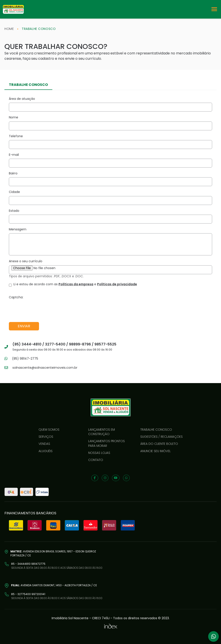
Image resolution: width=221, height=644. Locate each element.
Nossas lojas (99, 453)
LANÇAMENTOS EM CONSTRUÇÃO (102, 432)
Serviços (46, 437)
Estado (14, 211)
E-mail (14, 155)
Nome (14, 117)
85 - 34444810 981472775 (28, 564)
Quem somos (49, 430)
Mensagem (18, 229)
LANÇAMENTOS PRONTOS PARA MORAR (107, 443)
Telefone (16, 136)
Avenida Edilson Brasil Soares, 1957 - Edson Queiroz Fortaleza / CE (53, 553)
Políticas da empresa (76, 284)
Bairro (13, 173)
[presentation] (43, 310)
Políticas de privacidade (117, 284)
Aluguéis (46, 451)
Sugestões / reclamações (161, 437)
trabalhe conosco (39, 29)
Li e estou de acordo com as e (75, 284)
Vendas (44, 444)
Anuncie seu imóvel (155, 451)
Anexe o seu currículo (26, 261)
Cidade (14, 192)
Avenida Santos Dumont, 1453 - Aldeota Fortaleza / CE (54, 585)
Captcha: (16, 297)
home (9, 29)
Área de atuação (22, 99)
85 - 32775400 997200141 (28, 594)
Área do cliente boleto (159, 444)
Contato (96, 460)
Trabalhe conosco (156, 430)
